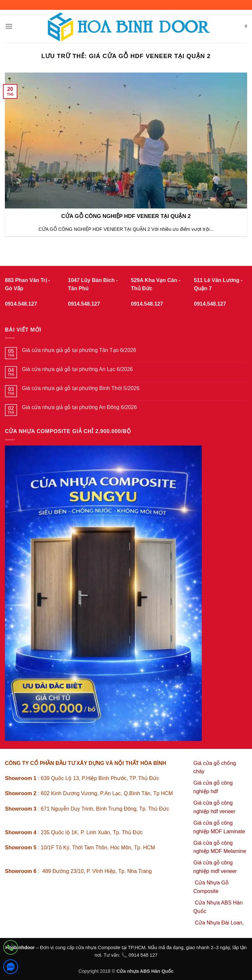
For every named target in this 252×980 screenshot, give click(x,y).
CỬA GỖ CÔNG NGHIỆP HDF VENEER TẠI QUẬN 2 (126, 216)
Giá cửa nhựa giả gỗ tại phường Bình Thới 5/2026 (81, 388)
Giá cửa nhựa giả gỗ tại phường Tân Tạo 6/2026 (79, 350)
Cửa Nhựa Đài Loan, (219, 923)
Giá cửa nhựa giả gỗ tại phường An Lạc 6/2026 (77, 369)
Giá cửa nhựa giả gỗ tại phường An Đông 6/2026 (79, 407)
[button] (9, 26)
